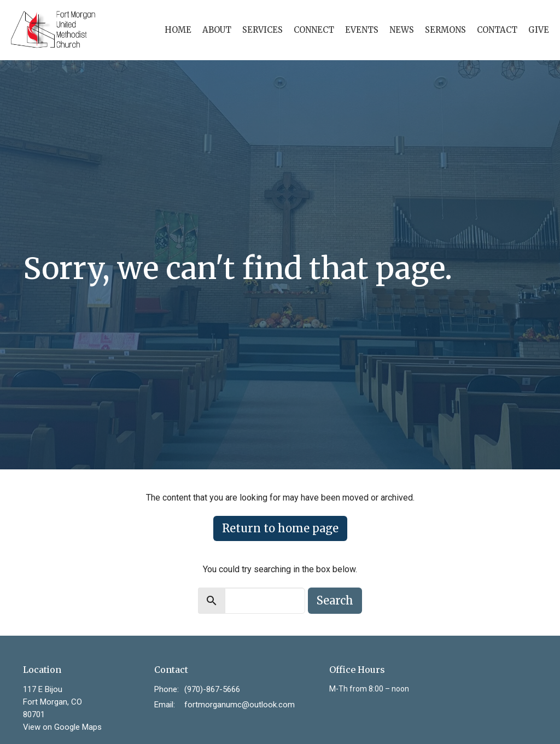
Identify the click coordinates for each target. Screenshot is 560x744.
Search (335, 600)
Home (178, 30)
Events (362, 30)
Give (539, 30)
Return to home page (280, 528)
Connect (314, 30)
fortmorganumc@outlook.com (240, 705)
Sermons (445, 30)
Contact (497, 30)
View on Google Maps (62, 727)
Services (262, 30)
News (402, 30)
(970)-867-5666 (212, 689)
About (217, 30)
